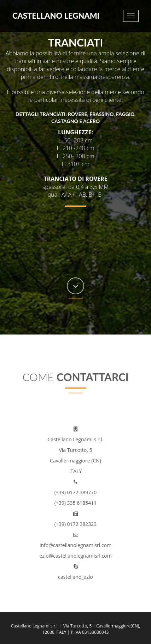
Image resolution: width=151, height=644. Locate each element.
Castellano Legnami (56, 16)
